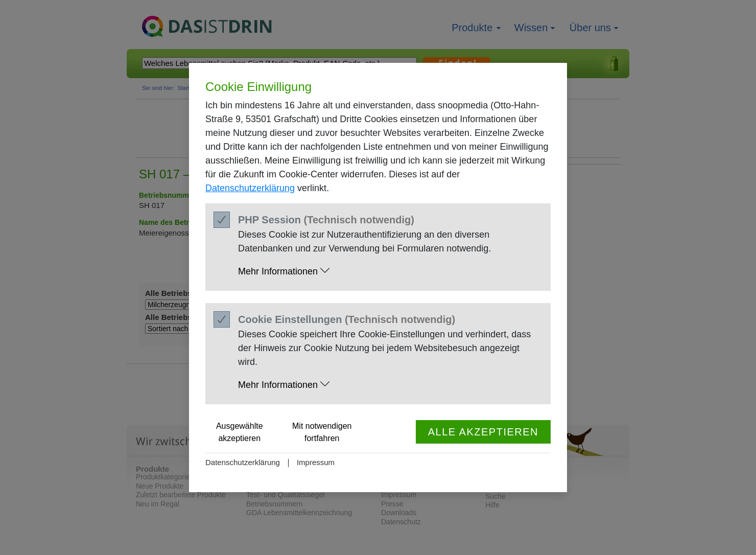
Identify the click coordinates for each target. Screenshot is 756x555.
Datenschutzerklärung (250, 188)
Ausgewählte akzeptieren (240, 432)
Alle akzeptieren (483, 432)
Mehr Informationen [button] (284, 271)
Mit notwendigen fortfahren (322, 432)
